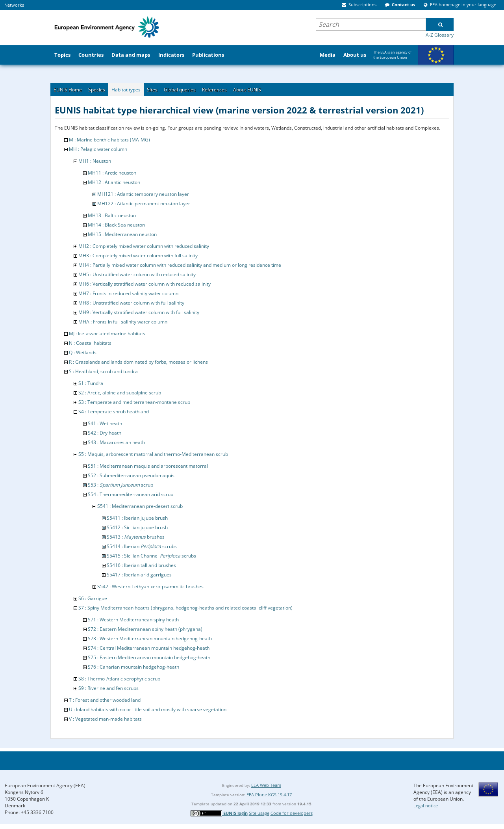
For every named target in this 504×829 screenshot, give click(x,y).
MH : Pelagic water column (98, 149)
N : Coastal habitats (90, 343)
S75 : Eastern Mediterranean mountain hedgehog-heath (149, 657)
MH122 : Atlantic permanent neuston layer (144, 204)
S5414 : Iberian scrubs (142, 546)
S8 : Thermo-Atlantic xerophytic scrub (119, 679)
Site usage (259, 813)
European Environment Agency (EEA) (45, 785)
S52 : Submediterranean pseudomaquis (131, 475)
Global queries (180, 90)
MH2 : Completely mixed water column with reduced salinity (144, 246)
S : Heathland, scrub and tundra (103, 371)
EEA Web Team (266, 785)
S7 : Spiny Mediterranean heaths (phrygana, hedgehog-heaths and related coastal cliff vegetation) (185, 608)
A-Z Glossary (440, 35)
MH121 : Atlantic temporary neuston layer (143, 194)
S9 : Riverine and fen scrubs (108, 688)
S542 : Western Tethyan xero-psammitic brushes (150, 586)
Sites (152, 90)
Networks (14, 5)
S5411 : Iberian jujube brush (137, 518)
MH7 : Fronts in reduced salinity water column (128, 293)
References (214, 90)
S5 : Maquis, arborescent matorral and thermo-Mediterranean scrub (153, 454)
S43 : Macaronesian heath (116, 442)
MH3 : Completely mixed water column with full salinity (138, 256)
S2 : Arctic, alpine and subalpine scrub (120, 393)
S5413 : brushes (136, 537)
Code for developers (292, 813)
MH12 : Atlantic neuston (114, 182)
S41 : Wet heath (105, 423)
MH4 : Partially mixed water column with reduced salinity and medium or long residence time (180, 265)
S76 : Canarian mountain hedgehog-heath (133, 667)
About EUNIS (247, 90)
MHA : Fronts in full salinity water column (123, 322)
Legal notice (426, 806)
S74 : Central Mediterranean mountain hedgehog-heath (149, 648)
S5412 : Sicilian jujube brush (137, 527)
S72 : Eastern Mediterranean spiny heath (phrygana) (145, 629)
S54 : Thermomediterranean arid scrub (131, 494)
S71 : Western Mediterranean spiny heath (133, 620)
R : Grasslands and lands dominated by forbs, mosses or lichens (138, 362)
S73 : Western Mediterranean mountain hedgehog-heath (150, 638)
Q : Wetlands (83, 352)
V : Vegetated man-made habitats (105, 719)
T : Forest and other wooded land (105, 700)
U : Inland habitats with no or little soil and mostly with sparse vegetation (148, 709)
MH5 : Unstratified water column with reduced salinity (137, 274)
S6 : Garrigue (93, 598)
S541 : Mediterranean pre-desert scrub (140, 506)
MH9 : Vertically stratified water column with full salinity (139, 312)
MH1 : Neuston (95, 161)
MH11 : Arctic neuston (112, 173)
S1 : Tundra (91, 383)
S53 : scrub (120, 485)
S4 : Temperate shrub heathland (114, 412)
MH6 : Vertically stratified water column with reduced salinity (145, 284)
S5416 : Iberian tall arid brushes (141, 565)
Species (97, 90)
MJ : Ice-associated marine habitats (107, 334)
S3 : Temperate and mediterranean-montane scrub (134, 402)
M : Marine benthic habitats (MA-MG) (109, 140)
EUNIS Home (68, 90)
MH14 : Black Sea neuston (116, 225)
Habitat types (126, 90)
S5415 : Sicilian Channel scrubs (151, 556)
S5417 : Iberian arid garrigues (139, 575)
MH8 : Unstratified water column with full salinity (131, 303)
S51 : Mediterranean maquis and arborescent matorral (148, 466)
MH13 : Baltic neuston (112, 215)
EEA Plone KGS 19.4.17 (269, 795)
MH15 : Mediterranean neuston (122, 234)
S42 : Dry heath (105, 433)
